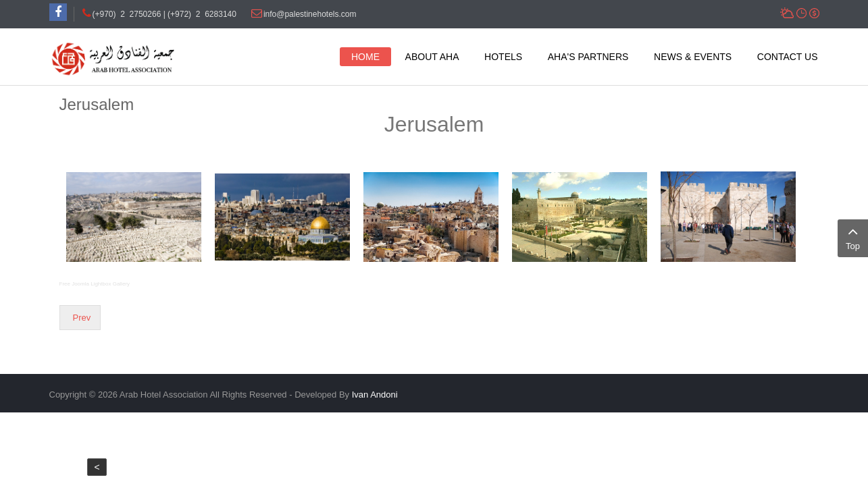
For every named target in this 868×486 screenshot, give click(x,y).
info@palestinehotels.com (310, 14)
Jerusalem (97, 104)
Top (853, 237)
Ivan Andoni (375, 395)
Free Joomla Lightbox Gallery (95, 284)
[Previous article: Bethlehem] (80, 318)
